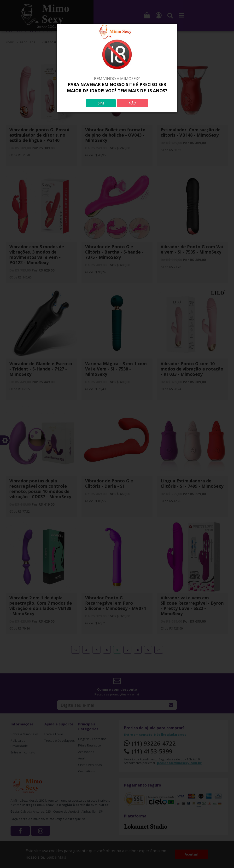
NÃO (132, 103)
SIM (101, 103)
